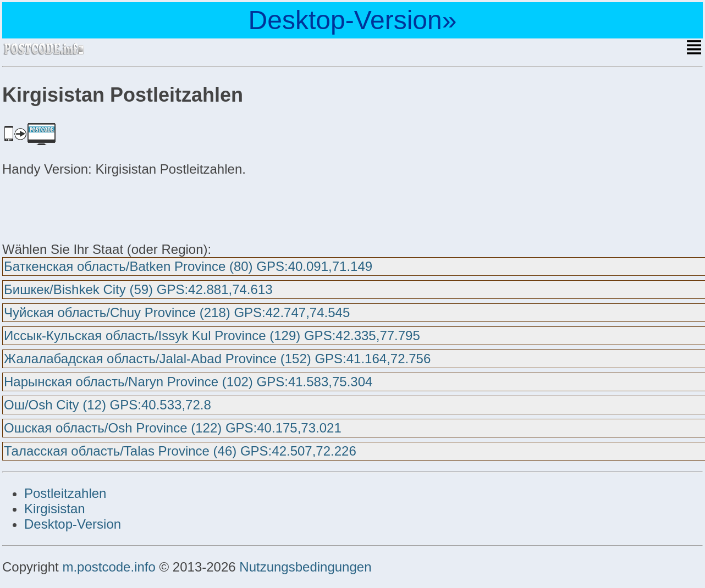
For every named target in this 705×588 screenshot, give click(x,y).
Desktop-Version (73, 524)
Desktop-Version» (353, 20)
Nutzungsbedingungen (305, 567)
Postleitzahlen (65, 493)
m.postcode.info (109, 567)
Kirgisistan (55, 509)
